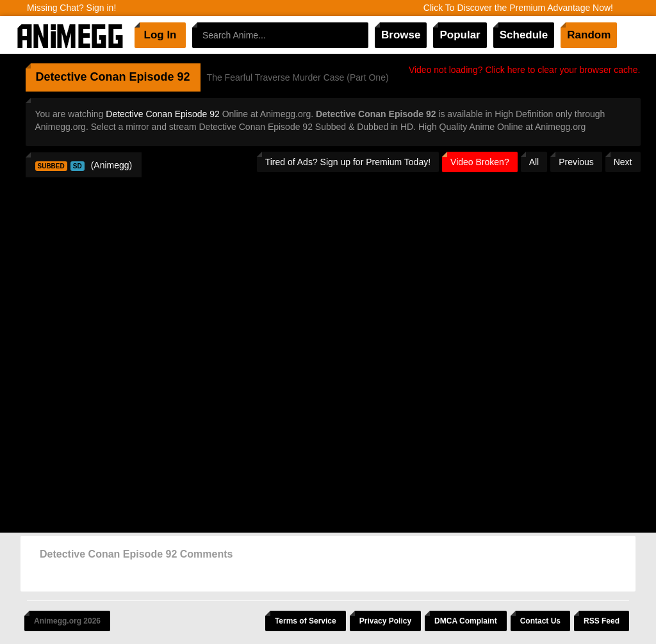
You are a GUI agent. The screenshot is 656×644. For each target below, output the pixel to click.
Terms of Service (306, 621)
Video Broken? (480, 162)
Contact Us (540, 621)
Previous (576, 162)
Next (623, 162)
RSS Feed (602, 621)
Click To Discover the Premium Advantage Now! (518, 8)
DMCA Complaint (466, 621)
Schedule (524, 35)
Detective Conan (81, 77)
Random (589, 35)
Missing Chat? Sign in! (71, 8)
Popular (460, 35)
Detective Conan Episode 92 (162, 114)
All (534, 162)
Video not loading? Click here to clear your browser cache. (525, 70)
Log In (160, 35)
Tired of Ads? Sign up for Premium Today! (348, 162)
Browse (401, 35)
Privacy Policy (385, 621)
